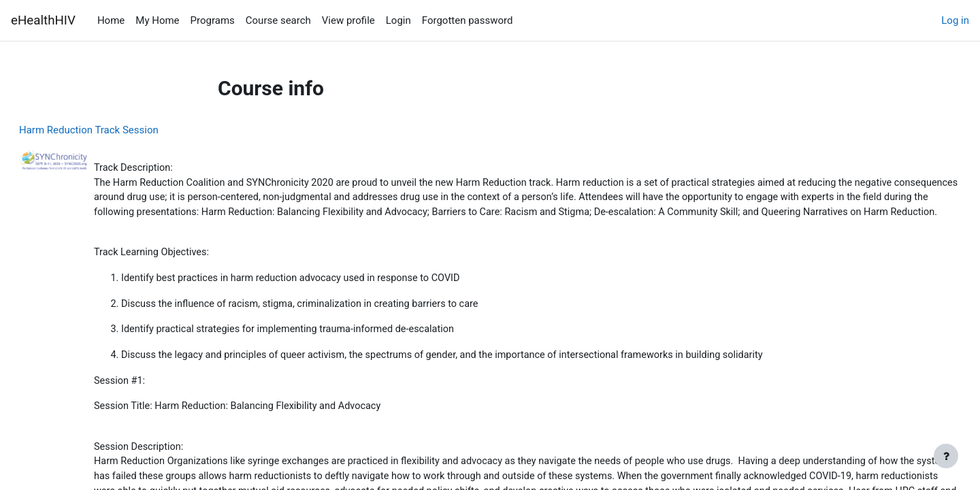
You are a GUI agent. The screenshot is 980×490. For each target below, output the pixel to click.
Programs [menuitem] (213, 20)
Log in (955, 20)
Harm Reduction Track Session (121, 130)
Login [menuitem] (398, 20)
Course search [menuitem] (278, 20)
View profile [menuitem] (348, 20)
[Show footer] (946, 456)
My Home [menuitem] (157, 20)
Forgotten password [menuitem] (468, 20)
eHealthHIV (43, 20)
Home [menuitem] (111, 20)
